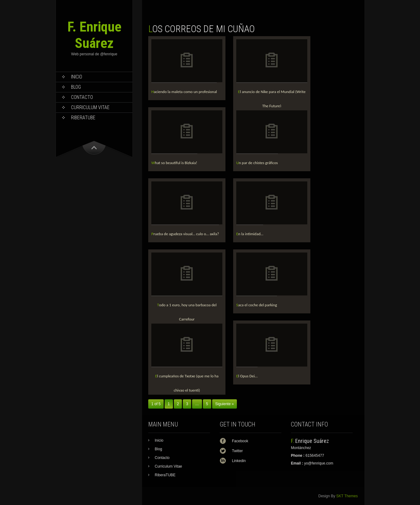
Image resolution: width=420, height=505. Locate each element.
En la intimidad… (250, 234)
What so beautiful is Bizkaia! (174, 163)
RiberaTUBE (83, 118)
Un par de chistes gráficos (257, 163)
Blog (76, 87)
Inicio (77, 77)
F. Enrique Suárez (94, 35)
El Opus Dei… (247, 376)
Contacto (82, 97)
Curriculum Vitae (90, 107)
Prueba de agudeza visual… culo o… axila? (185, 234)
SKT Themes (347, 496)
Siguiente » (225, 404)
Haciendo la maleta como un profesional (184, 92)
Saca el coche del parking (257, 305)
